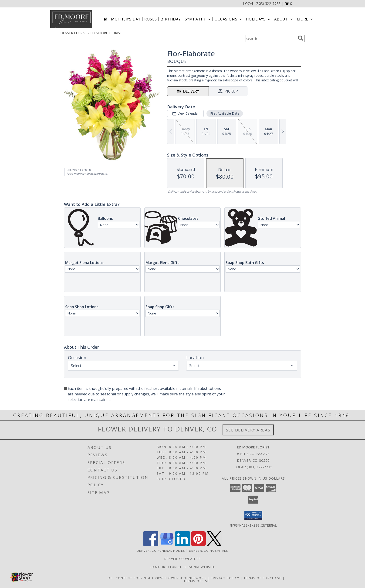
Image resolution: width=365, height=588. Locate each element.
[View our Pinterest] (198, 545)
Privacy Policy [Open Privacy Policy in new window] (225, 578)
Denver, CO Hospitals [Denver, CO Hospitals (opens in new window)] (209, 550)
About (284, 19)
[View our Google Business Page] (167, 545)
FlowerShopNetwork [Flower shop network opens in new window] (185, 578)
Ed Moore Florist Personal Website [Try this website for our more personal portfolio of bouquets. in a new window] (183, 567)
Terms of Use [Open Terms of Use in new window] (197, 581)
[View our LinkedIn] (182, 545)
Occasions (229, 19)
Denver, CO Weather (182, 558)
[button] (289, 4)
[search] (301, 38)
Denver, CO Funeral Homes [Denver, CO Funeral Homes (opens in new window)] (161, 550)
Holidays (259, 19)
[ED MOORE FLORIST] (71, 19)
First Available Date (225, 113)
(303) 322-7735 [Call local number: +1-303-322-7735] (269, 4)
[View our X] (214, 545)
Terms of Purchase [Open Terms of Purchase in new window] (263, 578)
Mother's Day (126, 19)
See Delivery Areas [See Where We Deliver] (248, 430)
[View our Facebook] (151, 545)
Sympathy (198, 19)
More (305, 19)
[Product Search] (271, 39)
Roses (150, 19)
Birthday (171, 19)
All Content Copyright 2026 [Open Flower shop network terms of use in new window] (136, 578)
